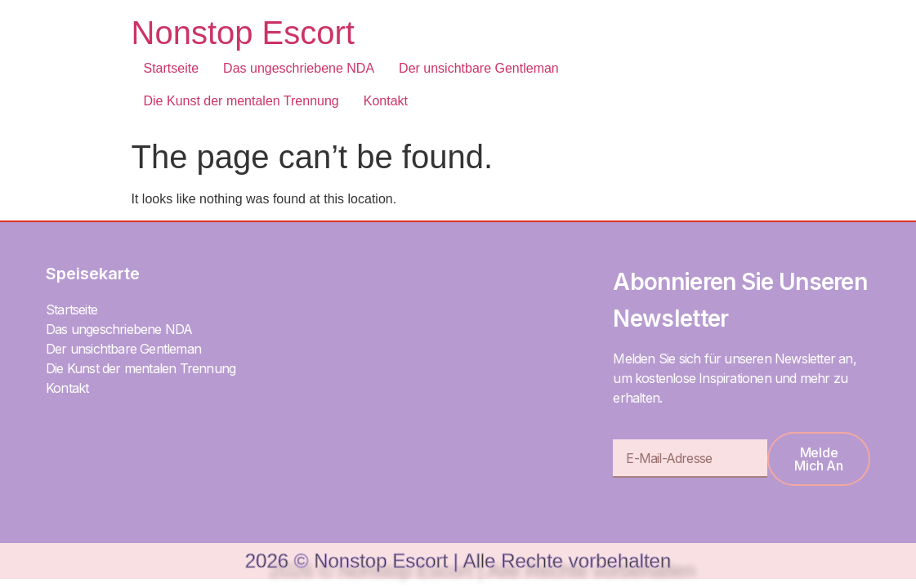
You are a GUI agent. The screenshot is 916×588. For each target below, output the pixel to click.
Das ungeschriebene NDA (299, 68)
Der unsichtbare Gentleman (479, 68)
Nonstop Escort (243, 33)
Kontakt (386, 101)
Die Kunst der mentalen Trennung (241, 101)
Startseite (172, 68)
